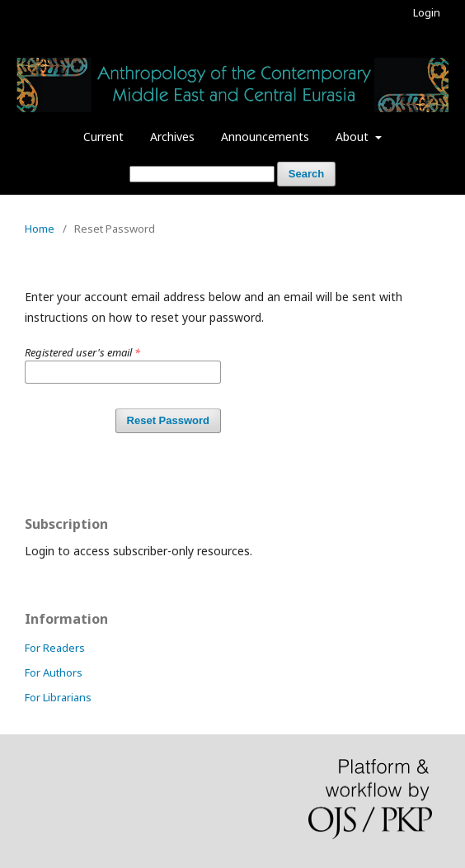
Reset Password (168, 420)
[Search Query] (202, 175)
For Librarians (58, 697)
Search (306, 174)
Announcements (265, 137)
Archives (172, 137)
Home (40, 229)
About (354, 137)
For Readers (55, 648)
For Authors (54, 672)
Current (103, 137)
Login (427, 12)
